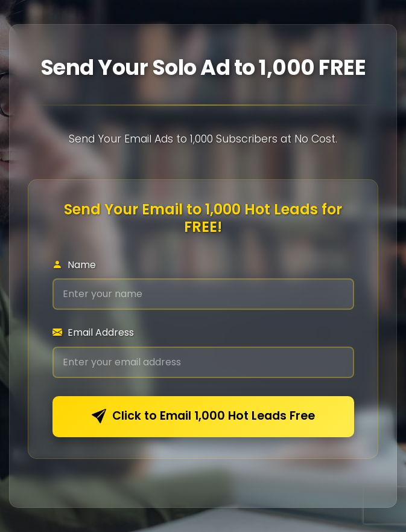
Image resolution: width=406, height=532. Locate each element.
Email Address (93, 332)
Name (74, 265)
